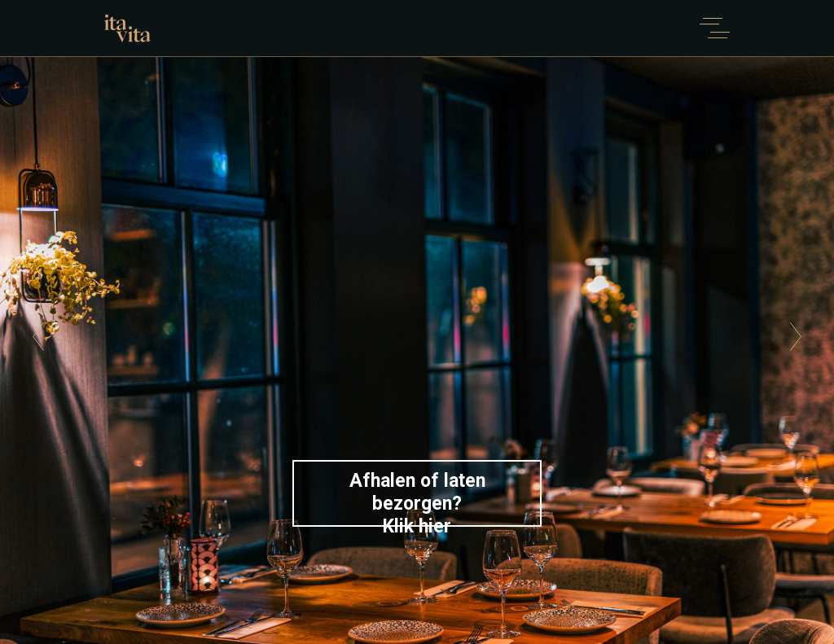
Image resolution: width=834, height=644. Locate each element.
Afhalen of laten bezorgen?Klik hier (417, 498)
